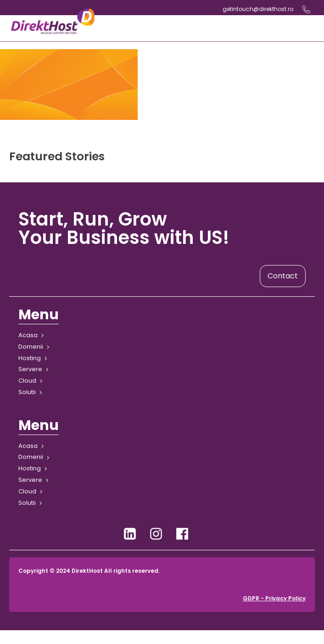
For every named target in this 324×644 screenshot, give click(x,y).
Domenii (31, 347)
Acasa (28, 335)
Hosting (30, 358)
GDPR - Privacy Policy (274, 598)
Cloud (27, 381)
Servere (30, 369)
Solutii (27, 392)
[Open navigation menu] (206, 28)
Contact (283, 276)
